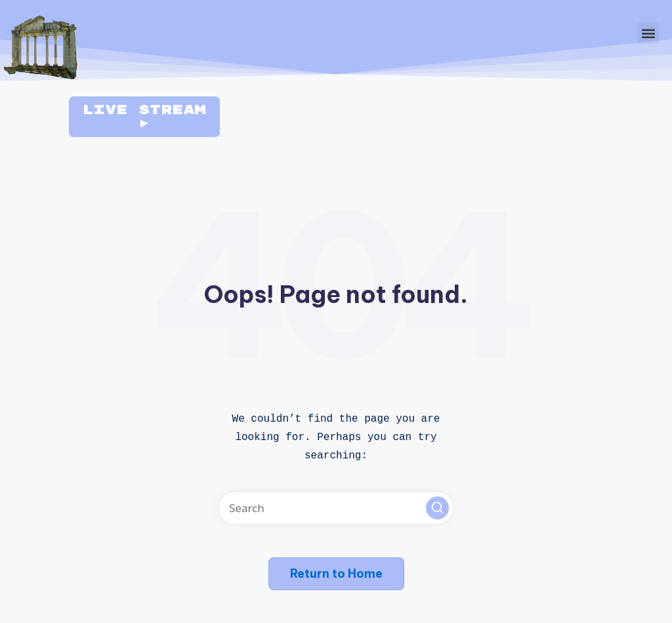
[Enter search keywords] (336, 508)
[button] (648, 33)
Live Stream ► (144, 116)
